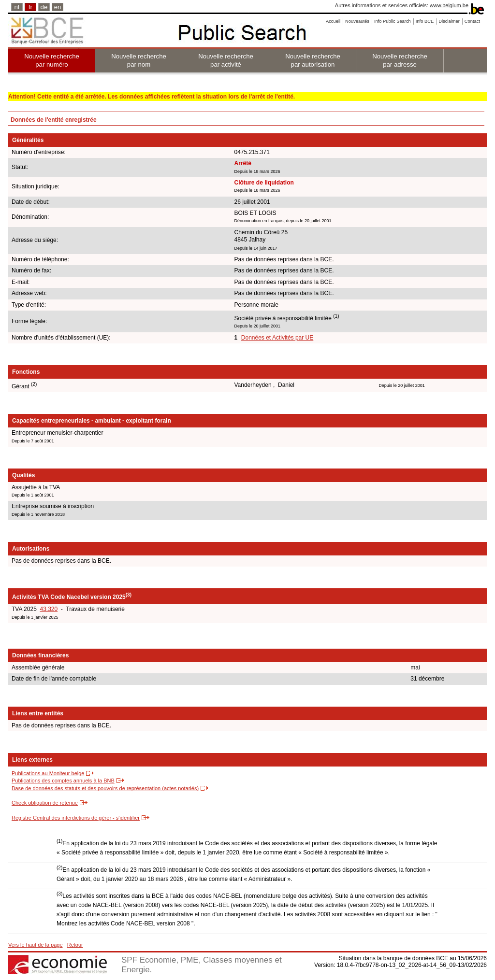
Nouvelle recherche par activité (226, 60)
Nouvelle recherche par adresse (400, 60)
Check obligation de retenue (45, 803)
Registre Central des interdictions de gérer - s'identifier (76, 818)
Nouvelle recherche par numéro (52, 60)
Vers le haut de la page (36, 945)
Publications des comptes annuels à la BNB (63, 781)
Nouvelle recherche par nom (139, 60)
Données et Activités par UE (277, 338)
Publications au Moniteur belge (48, 773)
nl (17, 7)
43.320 (49, 609)
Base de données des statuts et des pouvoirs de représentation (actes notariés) (105, 788)
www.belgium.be (449, 5)
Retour (75, 945)
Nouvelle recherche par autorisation (313, 60)
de (44, 7)
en (58, 7)
